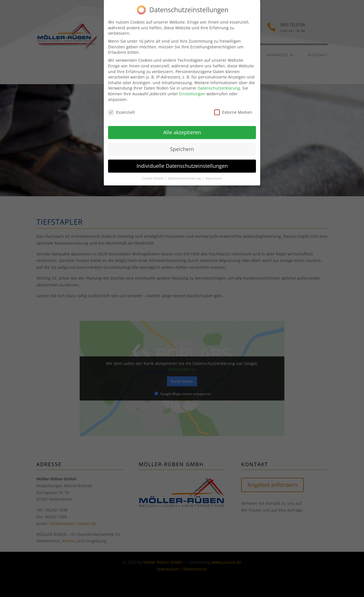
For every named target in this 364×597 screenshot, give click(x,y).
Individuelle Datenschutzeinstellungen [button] (182, 162)
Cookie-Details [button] (153, 175)
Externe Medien (233, 109)
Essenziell (121, 109)
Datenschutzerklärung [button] (185, 175)
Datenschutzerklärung (219, 84)
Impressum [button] (214, 175)
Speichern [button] (182, 145)
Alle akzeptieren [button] (182, 129)
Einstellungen (192, 90)
